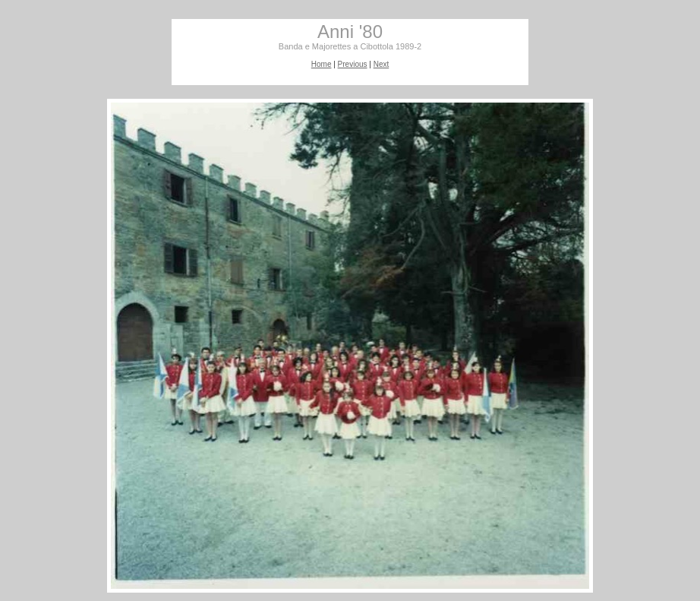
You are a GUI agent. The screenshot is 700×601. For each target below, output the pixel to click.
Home (322, 64)
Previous (353, 64)
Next (382, 64)
